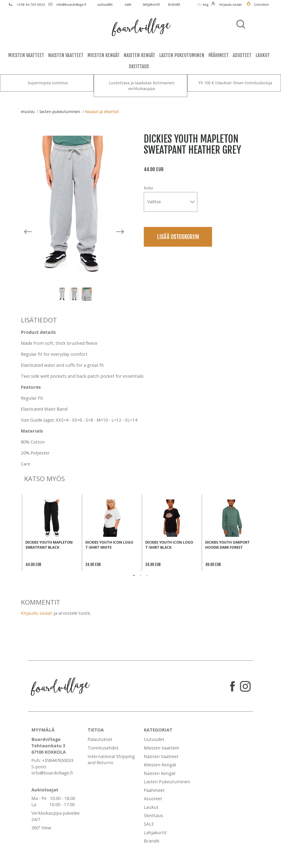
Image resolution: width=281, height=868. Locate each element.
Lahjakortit (151, 4)
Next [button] (263, 533)
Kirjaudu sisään (37, 613)
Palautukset (100, 739)
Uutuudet (105, 4)
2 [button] (140, 575)
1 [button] (134, 575)
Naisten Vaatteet (66, 55)
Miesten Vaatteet (26, 55)
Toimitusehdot (103, 748)
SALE (128, 4)
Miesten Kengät (104, 55)
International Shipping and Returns (111, 760)
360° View (41, 828)
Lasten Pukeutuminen (182, 55)
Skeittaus (139, 66)
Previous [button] (18, 533)
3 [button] (147, 575)
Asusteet (242, 55)
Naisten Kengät (139, 55)
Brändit (174, 4)
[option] (76, 204)
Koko (149, 188)
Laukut (263, 55)
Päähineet (219, 55)
